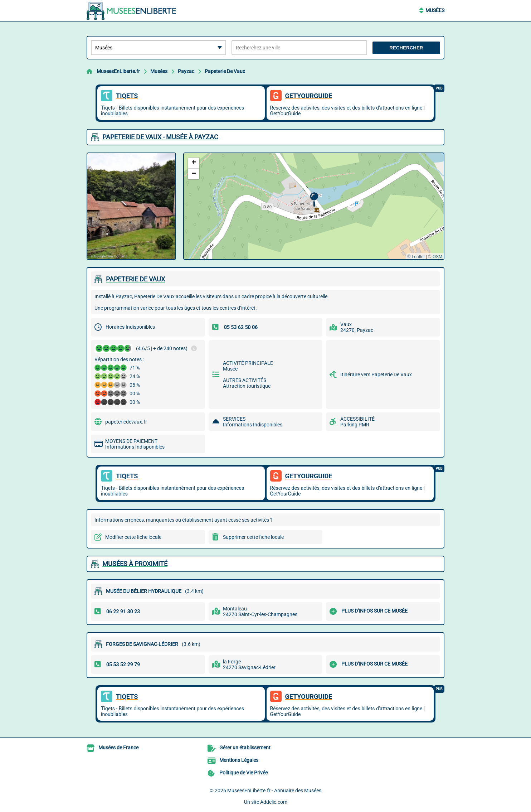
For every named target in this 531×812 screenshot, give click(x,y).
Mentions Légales (239, 760)
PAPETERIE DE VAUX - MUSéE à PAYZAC (160, 137)
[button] (314, 200)
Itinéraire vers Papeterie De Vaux (376, 374)
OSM (437, 257)
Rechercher (406, 48)
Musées (435, 10)
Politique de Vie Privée (243, 773)
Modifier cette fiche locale (133, 537)
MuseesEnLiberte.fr (118, 71)
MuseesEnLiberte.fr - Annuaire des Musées (274, 791)
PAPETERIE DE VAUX (135, 279)
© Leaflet (416, 257)
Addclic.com (274, 802)
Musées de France (118, 748)
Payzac (186, 71)
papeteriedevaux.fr (126, 422)
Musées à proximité (135, 564)
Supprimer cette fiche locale (253, 537)
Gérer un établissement (245, 748)
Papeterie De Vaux (225, 71)
